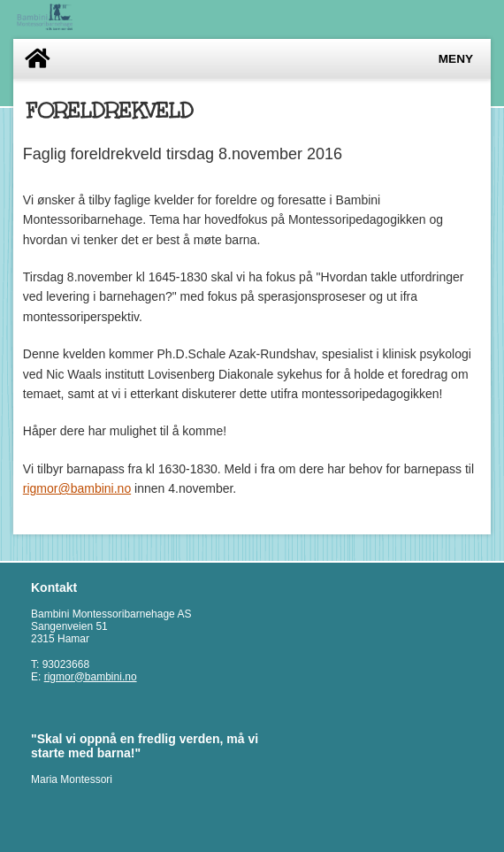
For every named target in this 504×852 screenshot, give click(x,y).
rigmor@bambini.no (77, 488)
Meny (456, 59)
